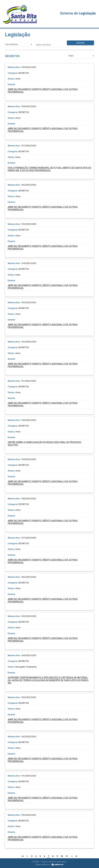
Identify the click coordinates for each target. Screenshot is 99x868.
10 (62, 856)
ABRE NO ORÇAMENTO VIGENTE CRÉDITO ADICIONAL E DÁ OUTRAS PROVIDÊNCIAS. (43, 91)
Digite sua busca (43, 45)
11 (67, 856)
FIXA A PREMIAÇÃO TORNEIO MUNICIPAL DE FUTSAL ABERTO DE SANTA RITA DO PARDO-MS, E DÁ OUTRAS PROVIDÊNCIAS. (49, 169)
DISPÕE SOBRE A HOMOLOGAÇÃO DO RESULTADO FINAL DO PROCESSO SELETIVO (45, 444)
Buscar (80, 43)
